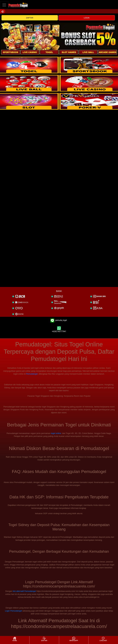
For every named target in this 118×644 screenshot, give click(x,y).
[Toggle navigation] (4, 5)
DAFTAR (30, 18)
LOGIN (87, 18)
